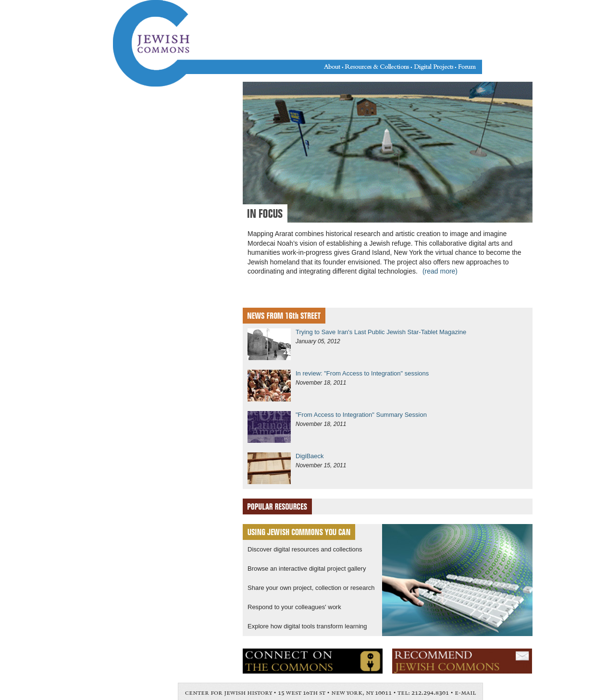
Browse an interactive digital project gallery (307, 569)
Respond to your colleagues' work (294, 607)
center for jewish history (229, 693)
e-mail (465, 693)
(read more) (440, 271)
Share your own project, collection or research (311, 588)
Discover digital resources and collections (305, 549)
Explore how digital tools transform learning (307, 626)
